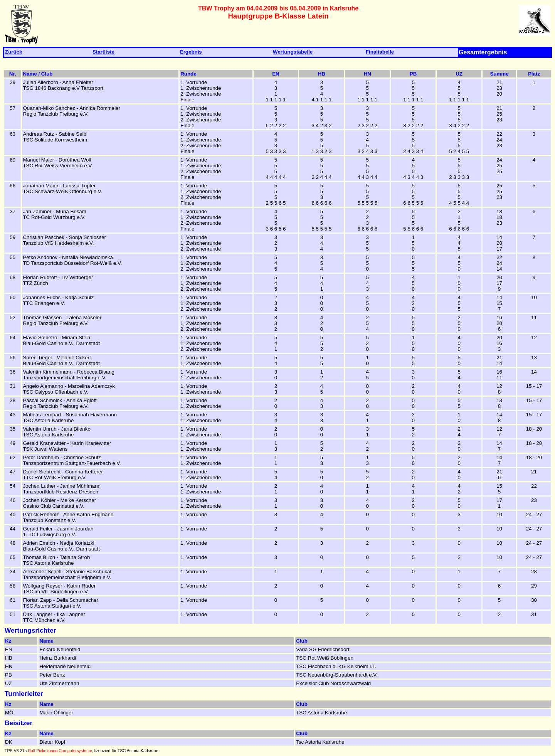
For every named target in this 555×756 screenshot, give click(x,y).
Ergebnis (191, 52)
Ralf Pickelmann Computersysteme (60, 751)
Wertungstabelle (293, 52)
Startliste (103, 52)
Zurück (13, 52)
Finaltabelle (380, 52)
